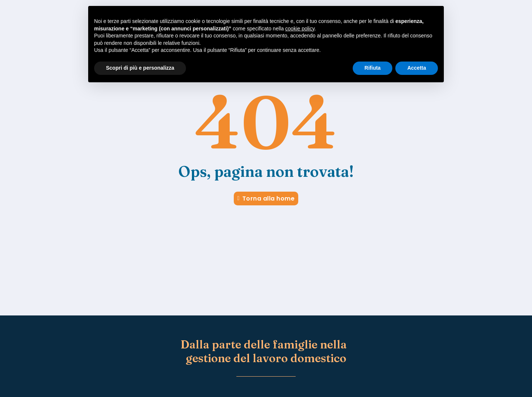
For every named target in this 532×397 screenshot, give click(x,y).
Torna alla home (266, 198)
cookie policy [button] (300, 29)
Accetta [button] (417, 68)
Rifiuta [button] (373, 68)
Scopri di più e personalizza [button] (140, 68)
